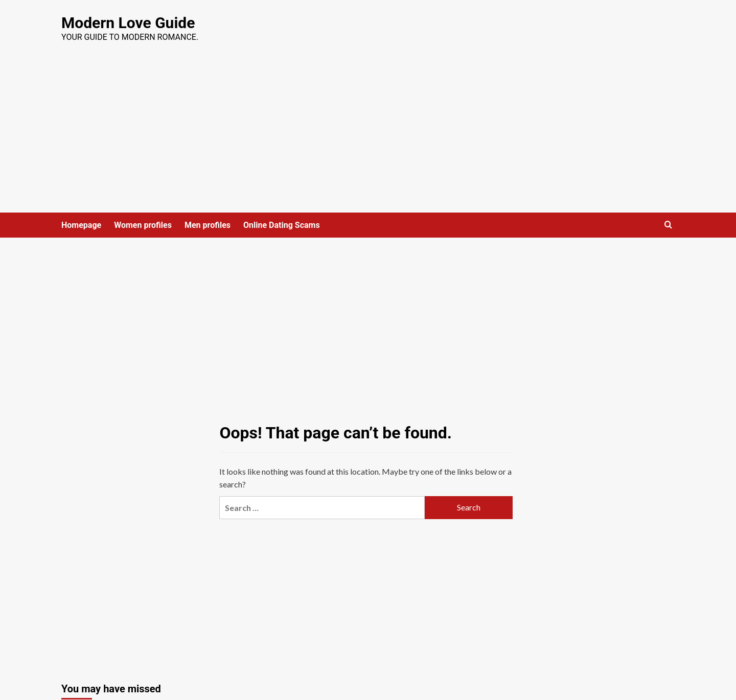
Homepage (81, 225)
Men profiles (208, 225)
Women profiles (143, 225)
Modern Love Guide (128, 23)
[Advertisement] (368, 136)
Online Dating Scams (282, 225)
